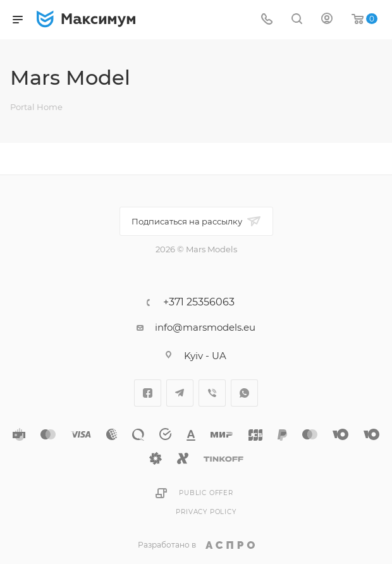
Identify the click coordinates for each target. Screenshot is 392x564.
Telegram (180, 393)
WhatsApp (244, 393)
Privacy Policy (206, 512)
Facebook (148, 393)
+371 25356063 (199, 302)
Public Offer (206, 493)
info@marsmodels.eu (205, 327)
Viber (212, 393)
